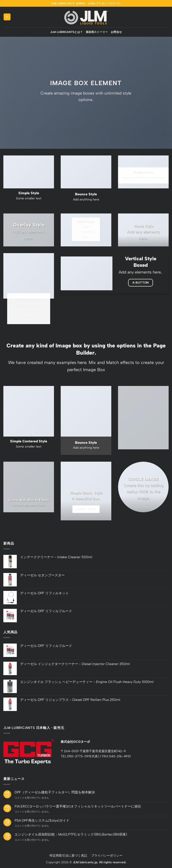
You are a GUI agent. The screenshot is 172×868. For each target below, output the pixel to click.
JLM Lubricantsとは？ (66, 32)
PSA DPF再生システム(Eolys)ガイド (42, 821)
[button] (7, 17)
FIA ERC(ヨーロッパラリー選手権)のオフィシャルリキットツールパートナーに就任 (78, 806)
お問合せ (116, 32)
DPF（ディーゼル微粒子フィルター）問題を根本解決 (55, 792)
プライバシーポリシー (107, 855)
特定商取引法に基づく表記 (68, 855)
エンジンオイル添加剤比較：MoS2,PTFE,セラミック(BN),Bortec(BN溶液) (71, 834)
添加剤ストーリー (97, 32)
